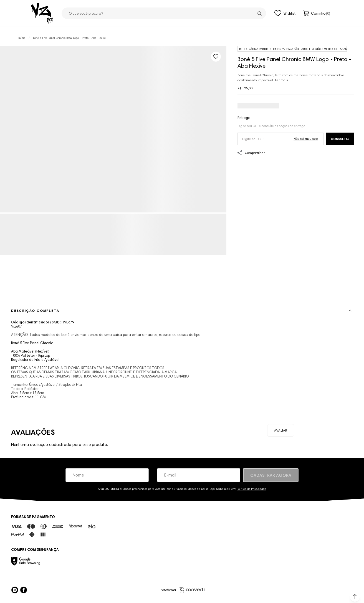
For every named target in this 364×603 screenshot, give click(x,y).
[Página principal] (42, 13)
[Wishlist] (285, 13)
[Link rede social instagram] (15, 590)
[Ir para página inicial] (22, 38)
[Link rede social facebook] (24, 590)
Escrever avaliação (281, 430)
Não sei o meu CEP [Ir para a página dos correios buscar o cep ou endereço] (306, 139)
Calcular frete (340, 139)
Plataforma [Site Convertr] (182, 590)
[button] (355, 597)
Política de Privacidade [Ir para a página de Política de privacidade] (251, 489)
